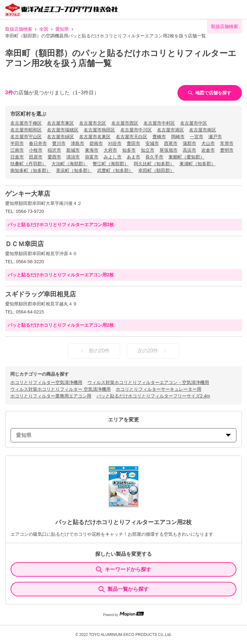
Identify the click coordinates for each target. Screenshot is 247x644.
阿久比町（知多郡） (154, 164)
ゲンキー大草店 (28, 194)
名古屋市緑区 (60, 137)
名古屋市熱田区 (99, 130)
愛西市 (54, 157)
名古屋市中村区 (159, 123)
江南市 (17, 150)
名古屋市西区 (125, 123)
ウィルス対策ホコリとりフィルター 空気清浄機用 (60, 389)
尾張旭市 (169, 150)
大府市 (110, 150)
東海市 (92, 150)
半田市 (17, 143)
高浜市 (189, 150)
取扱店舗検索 (19, 29)
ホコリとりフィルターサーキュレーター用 (159, 389)
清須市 (73, 157)
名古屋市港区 (170, 130)
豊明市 (227, 150)
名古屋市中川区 (136, 130)
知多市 (129, 150)
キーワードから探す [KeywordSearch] (123, 570)
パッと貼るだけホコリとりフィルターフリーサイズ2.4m (153, 396)
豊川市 (59, 143)
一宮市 (197, 137)
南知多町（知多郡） (31, 170)
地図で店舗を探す (210, 93)
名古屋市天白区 (132, 137)
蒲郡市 (189, 143)
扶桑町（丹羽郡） (28, 164)
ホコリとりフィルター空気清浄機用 (46, 382)
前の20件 (94, 351)
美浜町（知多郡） (74, 170)
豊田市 (133, 143)
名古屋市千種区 (26, 123)
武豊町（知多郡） (115, 170)
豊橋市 (159, 137)
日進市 (17, 157)
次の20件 (153, 351)
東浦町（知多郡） (197, 164)
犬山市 (208, 143)
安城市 (152, 143)
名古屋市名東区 (95, 137)
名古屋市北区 (93, 123)
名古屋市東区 (60, 123)
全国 (44, 29)
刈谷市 (115, 143)
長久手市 (154, 157)
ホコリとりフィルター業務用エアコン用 (51, 396)
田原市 (36, 157)
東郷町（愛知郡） (187, 157)
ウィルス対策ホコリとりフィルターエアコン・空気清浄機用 (148, 382)
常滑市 (227, 143)
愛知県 (62, 29)
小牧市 (36, 150)
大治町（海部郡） (69, 164)
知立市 (148, 150)
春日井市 (38, 143)
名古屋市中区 (194, 123)
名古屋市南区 (203, 130)
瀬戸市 (215, 137)
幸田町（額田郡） (156, 170)
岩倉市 (208, 150)
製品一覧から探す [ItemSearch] (123, 589)
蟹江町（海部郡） (111, 164)
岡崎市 (178, 137)
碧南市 (96, 143)
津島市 (78, 143)
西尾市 (171, 143)
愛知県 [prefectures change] (123, 435)
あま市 (133, 157)
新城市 (73, 150)
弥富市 (92, 157)
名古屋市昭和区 (26, 130)
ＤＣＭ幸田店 (24, 244)
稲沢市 (54, 150)
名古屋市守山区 (26, 137)
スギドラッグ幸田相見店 (41, 294)
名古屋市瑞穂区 (63, 130)
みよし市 (113, 157)
